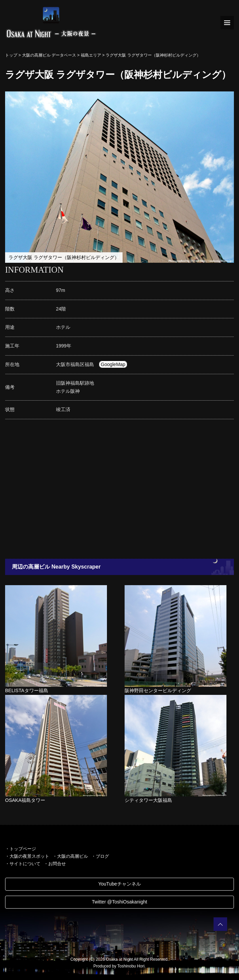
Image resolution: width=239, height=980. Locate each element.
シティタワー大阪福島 (148, 800)
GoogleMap (113, 364)
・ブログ (100, 856)
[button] (228, 98)
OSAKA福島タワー (25, 800)
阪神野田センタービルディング (158, 690)
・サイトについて (23, 864)
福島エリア (91, 55)
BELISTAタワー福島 (27, 690)
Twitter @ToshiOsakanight (120, 902)
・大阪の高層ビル (70, 856)
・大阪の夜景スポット (27, 856)
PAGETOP (220, 924)
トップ (11, 55)
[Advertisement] (119, 491)
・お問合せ (55, 864)
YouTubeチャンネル (119, 884)
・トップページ (21, 849)
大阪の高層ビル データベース (49, 55)
